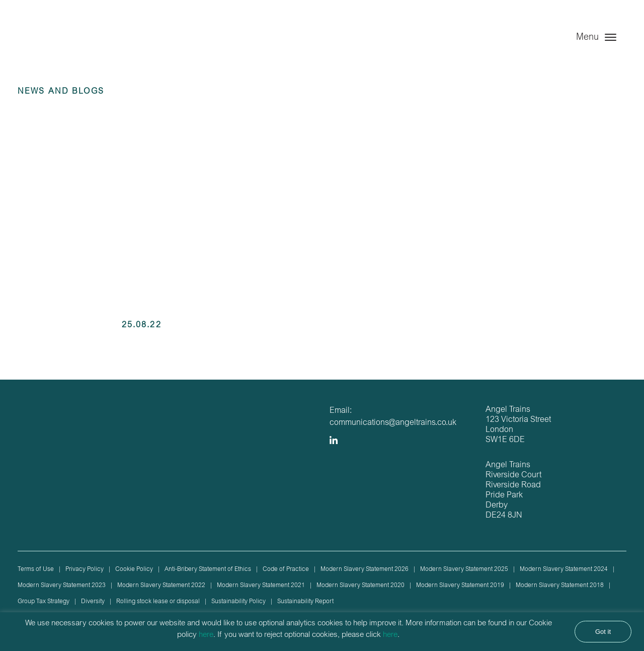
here (206, 635)
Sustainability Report (305, 602)
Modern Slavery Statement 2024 (564, 569)
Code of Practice (286, 569)
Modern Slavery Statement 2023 (62, 586)
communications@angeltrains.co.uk (393, 423)
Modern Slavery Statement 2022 (161, 586)
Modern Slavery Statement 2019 (460, 586)
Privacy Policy (85, 569)
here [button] (390, 635)
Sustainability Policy (238, 602)
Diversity (93, 602)
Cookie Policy (134, 569)
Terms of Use (36, 569)
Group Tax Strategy (44, 602)
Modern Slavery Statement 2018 (560, 586)
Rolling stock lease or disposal (158, 602)
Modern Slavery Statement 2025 (464, 569)
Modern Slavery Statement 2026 (365, 569)
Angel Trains (69, 47)
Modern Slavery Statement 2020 (360, 586)
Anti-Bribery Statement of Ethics (208, 569)
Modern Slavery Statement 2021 (261, 586)
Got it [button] (603, 632)
